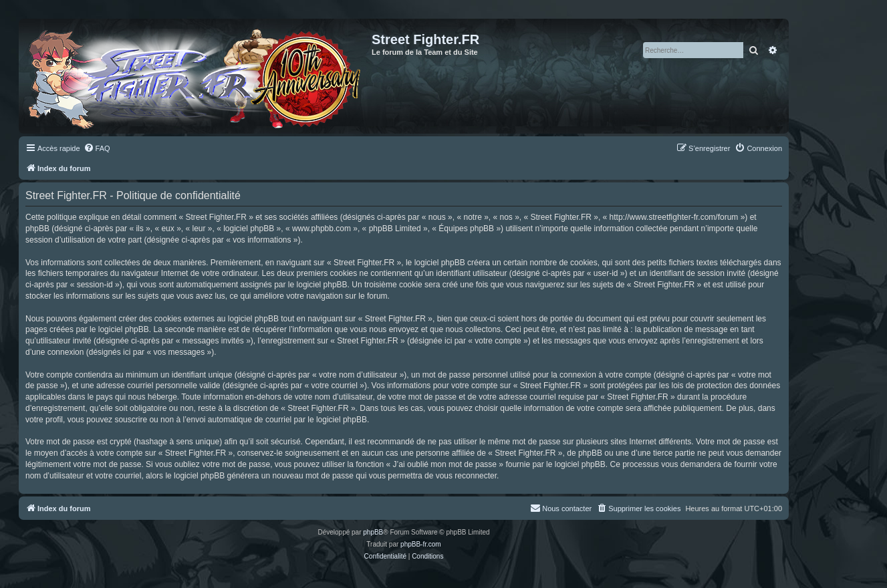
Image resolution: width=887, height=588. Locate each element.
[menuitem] (97, 148)
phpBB (373, 532)
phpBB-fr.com (421, 544)
